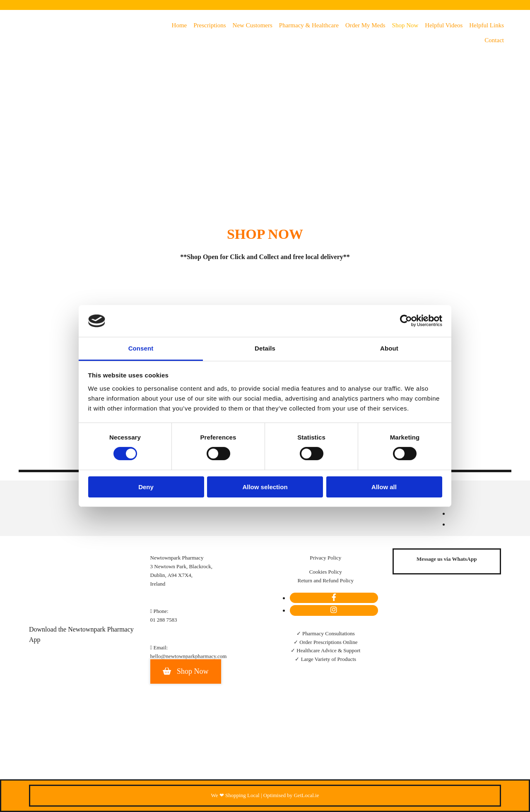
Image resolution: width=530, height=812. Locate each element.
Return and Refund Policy (326, 580)
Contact (494, 40)
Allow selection (265, 487)
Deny (146, 487)
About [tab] (389, 348)
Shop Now (405, 25)
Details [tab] (265, 348)
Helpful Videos (444, 25)
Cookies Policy (326, 572)
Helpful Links (487, 25)
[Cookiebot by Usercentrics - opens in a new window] (406, 321)
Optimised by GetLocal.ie (291, 795)
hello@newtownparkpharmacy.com (189, 656)
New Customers (253, 25)
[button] (186, 671)
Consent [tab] (141, 348)
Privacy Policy (325, 558)
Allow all (384, 487)
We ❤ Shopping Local (235, 795)
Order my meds (365, 25)
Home (179, 25)
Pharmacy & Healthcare (309, 25)
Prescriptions (210, 25)
